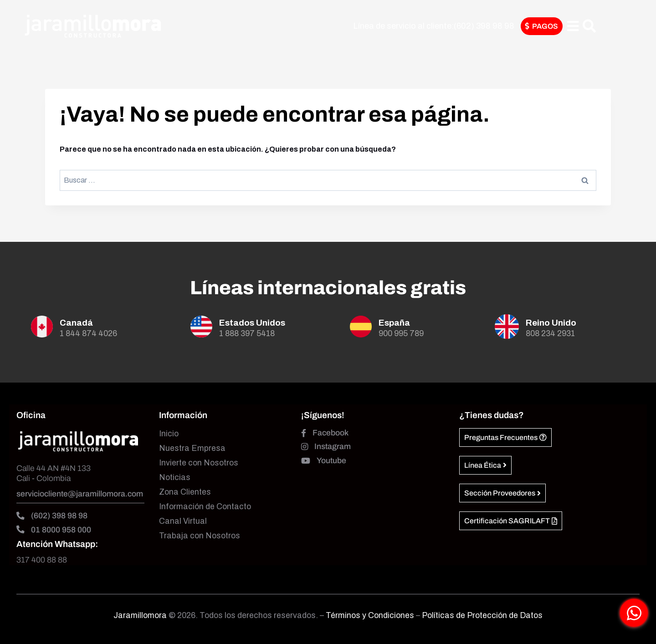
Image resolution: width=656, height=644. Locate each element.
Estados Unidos (252, 323)
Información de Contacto (205, 507)
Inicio (169, 434)
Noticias (175, 478)
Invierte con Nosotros (199, 463)
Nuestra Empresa (192, 448)
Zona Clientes (185, 492)
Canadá (76, 323)
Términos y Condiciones (371, 616)
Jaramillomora (140, 616)
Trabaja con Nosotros (200, 536)
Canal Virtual (183, 521)
